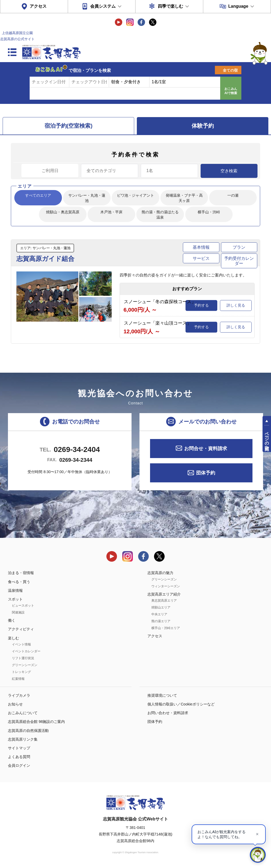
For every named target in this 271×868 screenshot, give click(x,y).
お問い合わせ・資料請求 (168, 713)
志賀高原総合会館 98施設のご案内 (36, 722)
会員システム (103, 6)
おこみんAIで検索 (231, 91)
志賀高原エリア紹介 (164, 594)
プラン (239, 247)
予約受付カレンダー (239, 261)
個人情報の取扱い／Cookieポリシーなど (181, 704)
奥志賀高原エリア (164, 601)
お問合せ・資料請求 (206, 449)
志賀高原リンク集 (23, 739)
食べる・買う (19, 582)
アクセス (38, 6)
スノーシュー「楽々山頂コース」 (158, 323)
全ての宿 (230, 70)
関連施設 (18, 612)
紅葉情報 (18, 679)
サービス (201, 258)
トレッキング (21, 672)
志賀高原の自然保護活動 (28, 731)
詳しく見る (236, 305)
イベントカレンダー (26, 651)
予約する (201, 305)
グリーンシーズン (25, 665)
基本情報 (201, 247)
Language (238, 6)
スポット (15, 599)
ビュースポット (23, 606)
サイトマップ (19, 748)
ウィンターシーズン (166, 586)
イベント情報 (21, 644)
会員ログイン (19, 765)
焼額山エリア (161, 607)
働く (12, 620)
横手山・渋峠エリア (166, 628)
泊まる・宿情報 (21, 573)
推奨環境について (162, 695)
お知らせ (15, 704)
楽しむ (13, 638)
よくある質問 (19, 757)
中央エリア (159, 614)
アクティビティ (21, 629)
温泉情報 (15, 590)
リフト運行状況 (23, 658)
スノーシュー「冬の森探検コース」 (160, 302)
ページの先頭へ (267, 439)
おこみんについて (23, 713)
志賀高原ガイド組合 (45, 259)
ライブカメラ (19, 695)
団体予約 (206, 473)
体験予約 (203, 126)
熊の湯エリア (161, 621)
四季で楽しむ (170, 6)
